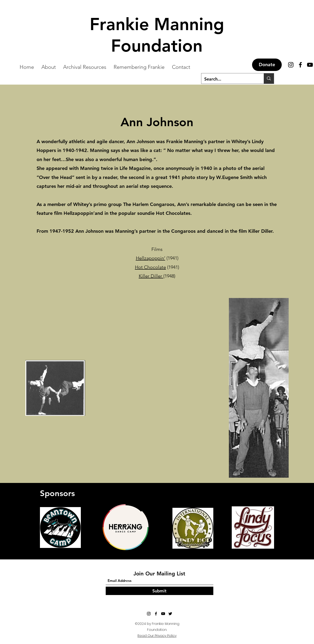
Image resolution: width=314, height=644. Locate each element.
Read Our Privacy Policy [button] (157, 636)
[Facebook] (300, 65)
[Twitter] (170, 614)
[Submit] (160, 591)
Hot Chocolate (150, 267)
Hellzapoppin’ (151, 258)
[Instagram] (149, 614)
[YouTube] (310, 65)
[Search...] (229, 79)
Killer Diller (151, 276)
